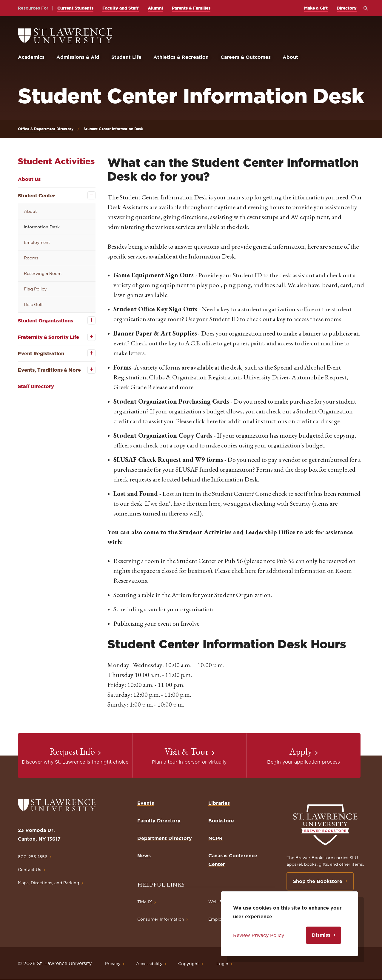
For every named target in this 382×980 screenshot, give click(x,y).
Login (222, 964)
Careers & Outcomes (246, 57)
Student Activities (56, 161)
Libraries (219, 803)
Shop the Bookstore (318, 881)
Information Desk (42, 227)
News (144, 856)
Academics (31, 57)
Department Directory (165, 838)
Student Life (126, 57)
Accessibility (149, 964)
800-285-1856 (33, 857)
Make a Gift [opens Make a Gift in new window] (316, 8)
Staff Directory (36, 386)
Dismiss (321, 935)
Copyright (189, 964)
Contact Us (30, 870)
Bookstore (221, 821)
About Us (29, 179)
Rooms (31, 258)
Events (146, 803)
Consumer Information (161, 919)
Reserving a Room (43, 273)
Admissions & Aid (78, 57)
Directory (347, 8)
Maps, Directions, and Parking (48, 883)
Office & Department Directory (46, 129)
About (290, 57)
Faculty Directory (159, 821)
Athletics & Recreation (181, 57)
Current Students (75, 8)
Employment (37, 242)
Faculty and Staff (121, 8)
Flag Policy (35, 289)
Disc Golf (33, 304)
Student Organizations (46, 321)
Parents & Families (191, 8)
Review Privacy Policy (259, 935)
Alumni (155, 8)
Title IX (145, 902)
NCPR (215, 838)
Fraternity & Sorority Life (48, 337)
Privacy (113, 964)
